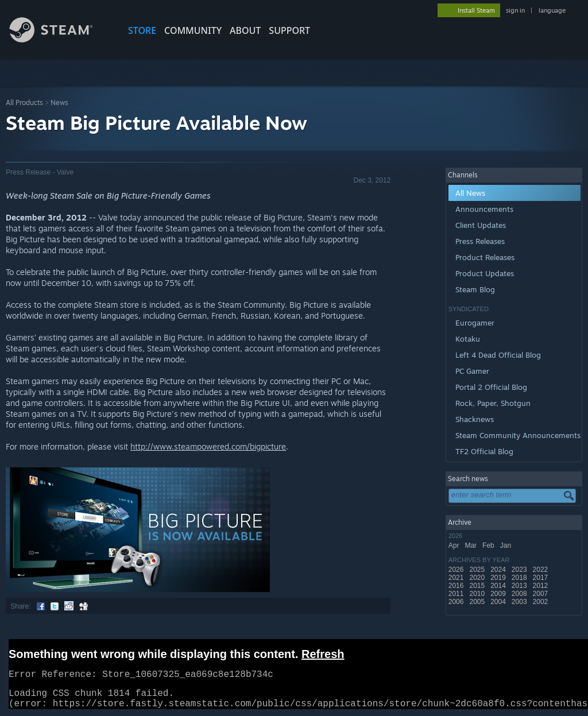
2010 (478, 594)
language (552, 10)
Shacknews (475, 419)
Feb (489, 545)
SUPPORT (289, 30)
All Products (24, 102)
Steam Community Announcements (518, 435)
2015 (478, 586)
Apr (455, 545)
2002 (541, 602)
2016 (457, 586)
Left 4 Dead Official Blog (498, 355)
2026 (457, 570)
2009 (499, 594)
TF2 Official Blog (484, 451)
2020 (478, 578)
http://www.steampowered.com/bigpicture (208, 446)
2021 (457, 578)
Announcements (484, 209)
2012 (541, 586)
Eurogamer (475, 323)
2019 (499, 578)
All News (470, 193)
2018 (520, 578)
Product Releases (485, 257)
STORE (142, 30)
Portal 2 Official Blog (491, 387)
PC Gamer (472, 371)
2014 (499, 586)
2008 (520, 594)
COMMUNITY (193, 30)
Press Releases (480, 241)
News (59, 102)
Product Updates (485, 273)
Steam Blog (475, 289)
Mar (471, 545)
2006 (457, 602)
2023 (520, 570)
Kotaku (468, 339)
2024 (499, 570)
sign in (515, 10)
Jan (507, 545)
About (245, 30)
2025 (478, 570)
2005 (478, 602)
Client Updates (481, 225)
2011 (457, 594)
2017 (541, 578)
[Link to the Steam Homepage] (60, 39)
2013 (520, 586)
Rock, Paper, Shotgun (493, 403)
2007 (541, 594)
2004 (499, 602)
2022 (541, 570)
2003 (520, 602)
